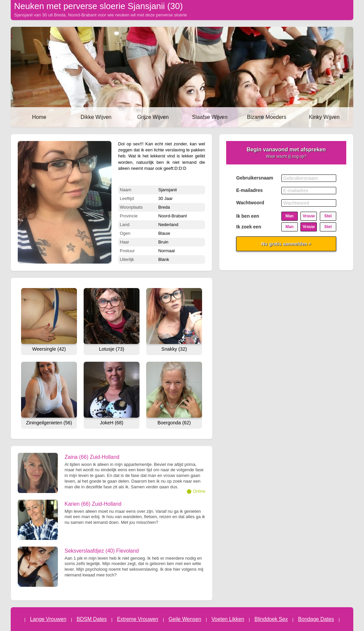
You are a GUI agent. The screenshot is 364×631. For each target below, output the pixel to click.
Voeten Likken (228, 619)
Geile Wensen (185, 619)
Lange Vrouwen (48, 619)
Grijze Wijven (153, 117)
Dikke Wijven (96, 117)
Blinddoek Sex (271, 619)
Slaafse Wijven (210, 117)
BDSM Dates (92, 619)
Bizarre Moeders (266, 117)
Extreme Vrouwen (138, 619)
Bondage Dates (316, 619)
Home (39, 117)
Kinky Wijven (324, 117)
